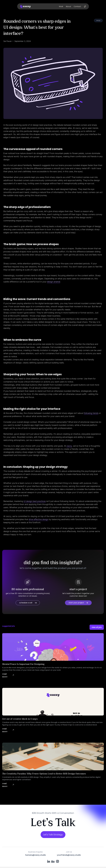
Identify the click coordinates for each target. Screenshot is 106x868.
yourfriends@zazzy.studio (69, 855)
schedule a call (26, 603)
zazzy (69, 446)
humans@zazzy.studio (36, 855)
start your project (76, 603)
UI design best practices (35, 501)
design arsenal (54, 282)
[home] (25, 7)
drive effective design (38, 519)
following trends (91, 413)
